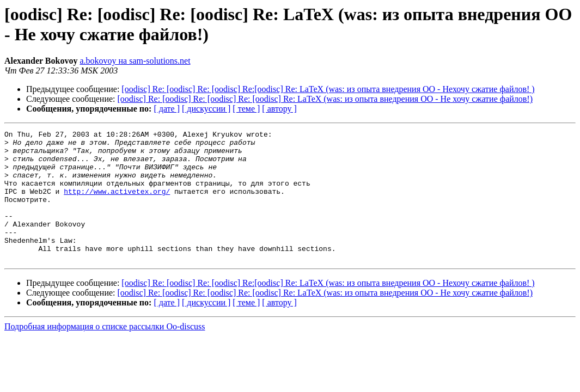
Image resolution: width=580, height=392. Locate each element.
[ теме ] (246, 109)
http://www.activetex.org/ (117, 204)
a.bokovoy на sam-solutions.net (135, 61)
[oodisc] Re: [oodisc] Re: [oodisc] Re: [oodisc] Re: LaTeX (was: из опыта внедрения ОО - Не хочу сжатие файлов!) (325, 99)
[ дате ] (167, 109)
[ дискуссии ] (206, 109)
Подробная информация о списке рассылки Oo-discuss (105, 353)
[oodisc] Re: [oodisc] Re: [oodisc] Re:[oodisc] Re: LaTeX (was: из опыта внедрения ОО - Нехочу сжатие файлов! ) (328, 89)
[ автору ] (279, 109)
